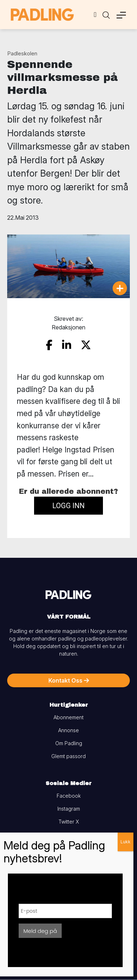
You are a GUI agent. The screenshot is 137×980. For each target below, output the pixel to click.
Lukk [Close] (126, 842)
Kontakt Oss (69, 680)
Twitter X (69, 822)
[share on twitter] (86, 345)
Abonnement (68, 717)
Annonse (68, 730)
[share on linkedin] (67, 345)
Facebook (69, 796)
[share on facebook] (49, 345)
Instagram (69, 809)
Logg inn (68, 506)
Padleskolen (22, 53)
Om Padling (69, 743)
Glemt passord (68, 756)
